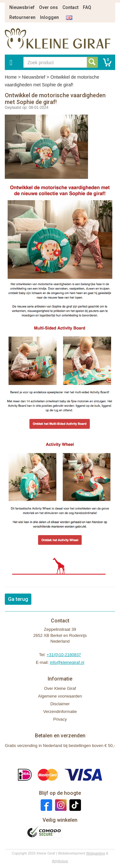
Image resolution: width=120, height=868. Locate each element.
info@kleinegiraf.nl (67, 662)
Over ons (48, 7)
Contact (70, 7)
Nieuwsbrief (22, 7)
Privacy (60, 719)
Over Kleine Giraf (60, 688)
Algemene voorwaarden (60, 696)
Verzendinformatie (60, 712)
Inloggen (49, 17)
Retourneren (22, 17)
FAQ (87, 7)
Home (11, 77)
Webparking (96, 853)
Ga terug (18, 599)
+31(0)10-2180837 (64, 655)
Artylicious (60, 861)
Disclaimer (60, 704)
